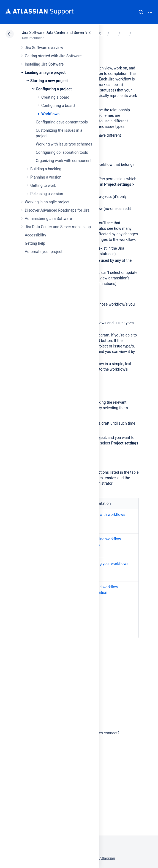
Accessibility (35, 235)
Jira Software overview (44, 48)
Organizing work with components (65, 161)
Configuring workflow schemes (103, 542)
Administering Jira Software (48, 219)
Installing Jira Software (44, 64)
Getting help (35, 243)
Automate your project (44, 252)
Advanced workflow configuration (101, 590)
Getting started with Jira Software (53, 56)
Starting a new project (49, 81)
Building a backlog (46, 169)
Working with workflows (105, 514)
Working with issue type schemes (64, 144)
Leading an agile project (45, 72)
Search (141, 12)
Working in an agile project (47, 202)
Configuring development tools (62, 122)
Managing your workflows (107, 564)
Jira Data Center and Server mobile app (58, 227)
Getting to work (43, 185)
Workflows (50, 114)
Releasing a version (47, 194)
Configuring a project (54, 89)
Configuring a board (58, 106)
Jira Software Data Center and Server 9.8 (56, 33)
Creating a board (55, 97)
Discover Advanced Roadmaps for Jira (57, 210)
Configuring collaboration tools (62, 152)
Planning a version (46, 177)
